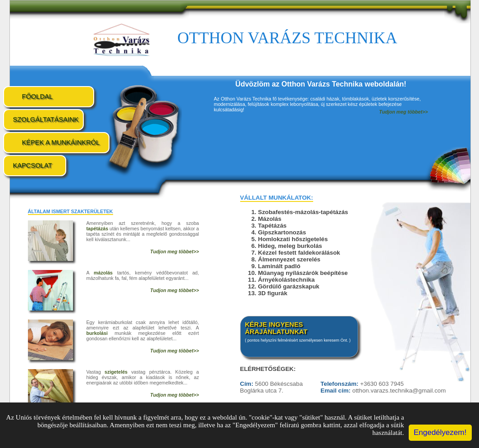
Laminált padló (279, 266)
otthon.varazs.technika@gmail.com (399, 391)
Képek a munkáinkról (61, 142)
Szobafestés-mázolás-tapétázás (303, 212)
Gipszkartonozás (282, 232)
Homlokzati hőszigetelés (293, 239)
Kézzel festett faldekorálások (299, 253)
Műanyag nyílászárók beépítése (303, 273)
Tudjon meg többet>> (174, 251)
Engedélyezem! (440, 432)
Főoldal (37, 96)
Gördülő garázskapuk (289, 286)
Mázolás (270, 219)
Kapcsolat (33, 165)
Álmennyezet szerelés (290, 259)
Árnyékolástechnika (287, 280)
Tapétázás (272, 226)
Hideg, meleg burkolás (290, 246)
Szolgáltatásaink (46, 119)
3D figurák (273, 293)
